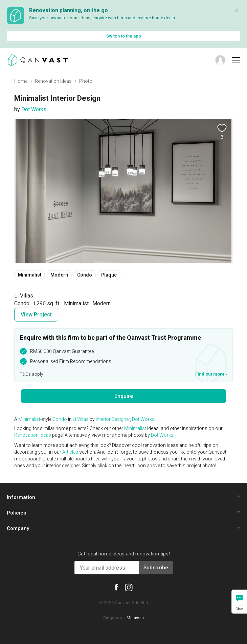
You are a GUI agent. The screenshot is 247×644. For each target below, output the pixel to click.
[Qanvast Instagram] (129, 587)
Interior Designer (113, 419)
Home (21, 81)
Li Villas (81, 419)
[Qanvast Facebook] (116, 587)
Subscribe (156, 568)
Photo (86, 81)
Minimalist (29, 419)
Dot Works (34, 109)
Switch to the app (124, 36)
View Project (36, 315)
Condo (60, 419)
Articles (70, 452)
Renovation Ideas (53, 81)
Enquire (124, 396)
